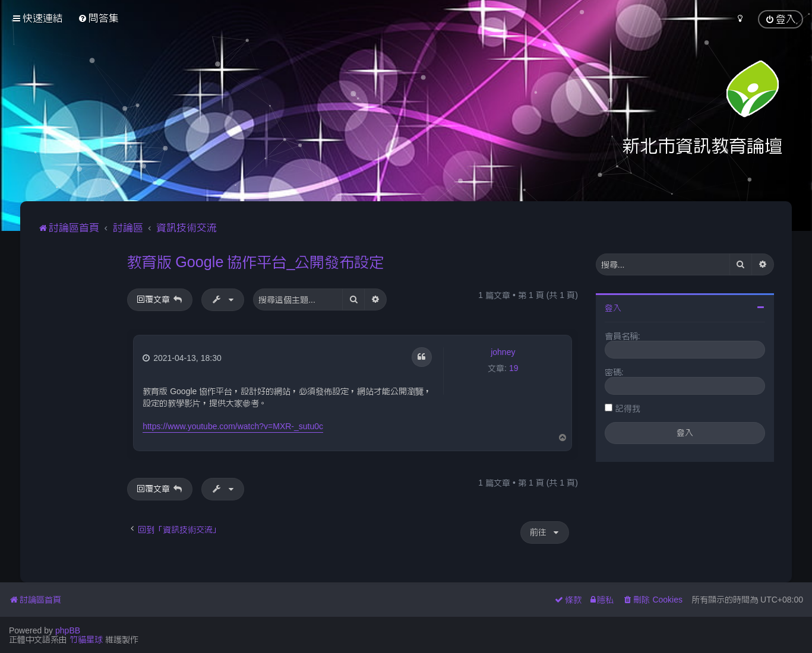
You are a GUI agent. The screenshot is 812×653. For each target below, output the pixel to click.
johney (503, 352)
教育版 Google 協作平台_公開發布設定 (255, 262)
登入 (613, 308)
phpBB (68, 630)
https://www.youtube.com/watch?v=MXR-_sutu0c (233, 426)
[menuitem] (98, 18)
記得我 (628, 408)
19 (514, 368)
